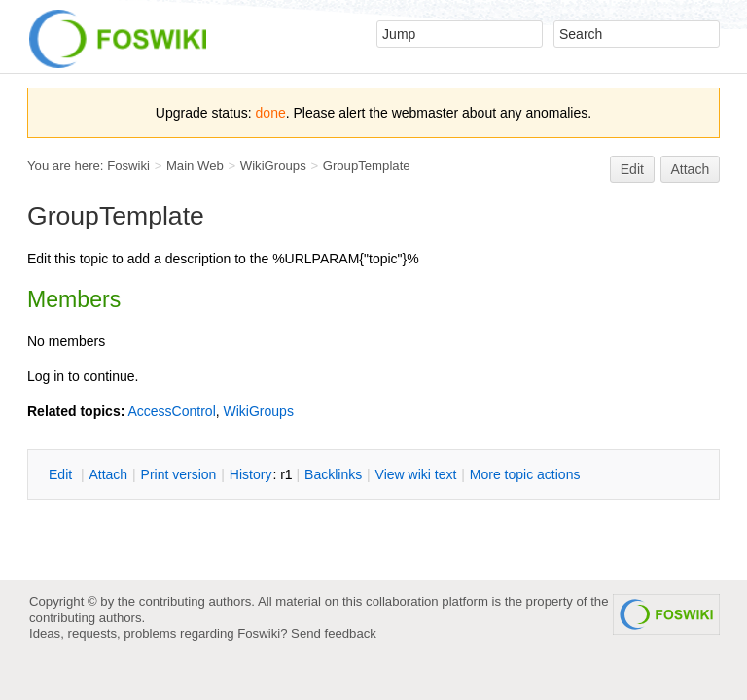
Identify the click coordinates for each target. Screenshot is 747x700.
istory (251, 474)
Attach (691, 169)
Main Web (195, 166)
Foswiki (128, 166)
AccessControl (171, 411)
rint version (179, 474)
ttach (108, 474)
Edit (632, 169)
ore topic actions (525, 474)
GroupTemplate (367, 166)
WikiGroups (273, 166)
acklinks (333, 474)
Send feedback (334, 633)
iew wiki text (416, 474)
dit (62, 474)
